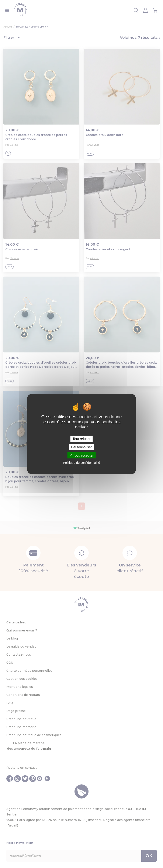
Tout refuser (81, 439)
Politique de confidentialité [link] (81, 463)
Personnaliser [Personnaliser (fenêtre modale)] (81, 447)
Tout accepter (81, 455)
